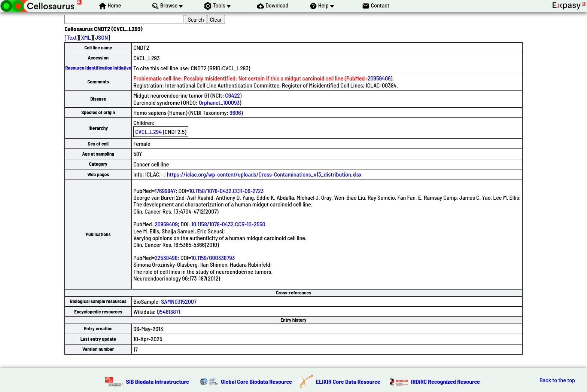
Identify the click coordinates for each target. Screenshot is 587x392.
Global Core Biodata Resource (256, 381)
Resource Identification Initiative (98, 68)
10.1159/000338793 (213, 258)
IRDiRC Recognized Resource (445, 381)
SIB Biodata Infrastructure (158, 381)
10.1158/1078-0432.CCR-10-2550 (228, 224)
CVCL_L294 (148, 131)
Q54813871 (169, 311)
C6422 (232, 95)
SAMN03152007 (179, 301)
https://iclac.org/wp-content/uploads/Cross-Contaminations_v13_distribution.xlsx (264, 174)
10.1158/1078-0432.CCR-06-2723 (226, 191)
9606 (235, 112)
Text (72, 37)
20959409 (379, 78)
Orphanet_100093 (219, 102)
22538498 (166, 258)
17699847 (165, 191)
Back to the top (557, 380)
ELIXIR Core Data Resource (348, 381)
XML (86, 37)
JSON (101, 37)
